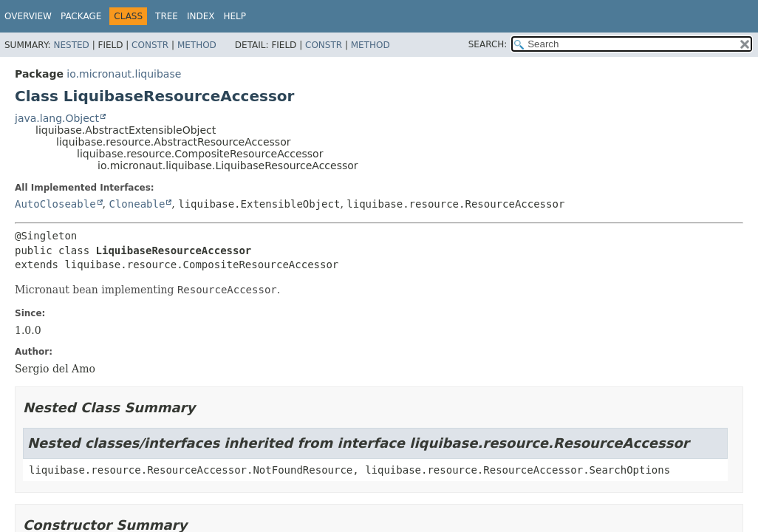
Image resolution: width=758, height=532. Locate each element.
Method (197, 45)
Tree (167, 16)
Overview (28, 16)
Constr (150, 45)
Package (81, 16)
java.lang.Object (57, 118)
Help (235, 16)
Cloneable (137, 204)
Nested (71, 45)
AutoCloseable (55, 204)
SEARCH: (488, 44)
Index (201, 16)
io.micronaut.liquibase (124, 74)
